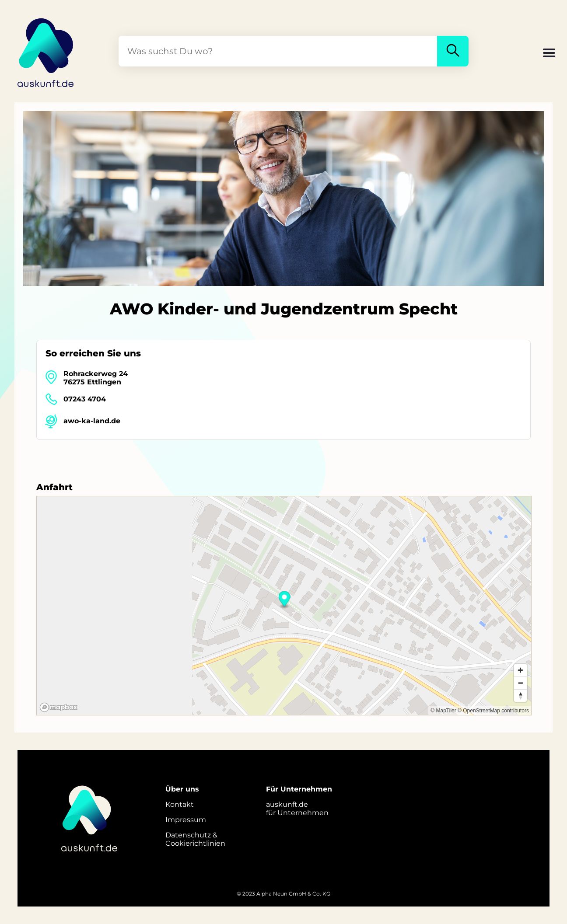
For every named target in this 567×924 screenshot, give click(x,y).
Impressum (186, 820)
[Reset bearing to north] (520, 696)
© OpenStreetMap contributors (493, 711)
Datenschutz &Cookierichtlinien (195, 839)
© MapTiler (443, 711)
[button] (549, 54)
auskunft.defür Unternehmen (297, 809)
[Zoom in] (520, 670)
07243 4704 (85, 399)
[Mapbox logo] (59, 707)
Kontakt (180, 804)
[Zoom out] (520, 683)
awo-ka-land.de (92, 421)
